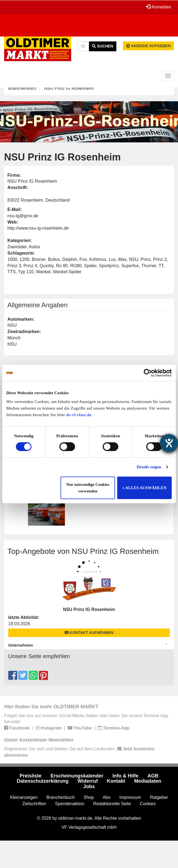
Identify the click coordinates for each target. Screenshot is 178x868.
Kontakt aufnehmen (89, 633)
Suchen (103, 46)
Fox (83, 259)
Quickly (46, 266)
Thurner (149, 266)
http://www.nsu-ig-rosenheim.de (38, 228)
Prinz (145, 259)
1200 (24, 259)
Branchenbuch (22, 88)
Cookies (148, 804)
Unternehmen (21, 645)
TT (161, 266)
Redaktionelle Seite (112, 804)
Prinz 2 (160, 259)
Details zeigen (149, 467)
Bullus (54, 259)
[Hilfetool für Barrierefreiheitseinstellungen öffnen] (169, 443)
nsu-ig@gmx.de (23, 216)
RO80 (76, 266)
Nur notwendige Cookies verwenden (88, 488)
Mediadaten (148, 781)
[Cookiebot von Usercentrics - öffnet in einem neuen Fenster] (148, 373)
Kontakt (116, 781)
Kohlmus (98, 259)
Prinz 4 (30, 266)
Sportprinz (109, 266)
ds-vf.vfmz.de (79, 415)
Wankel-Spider (67, 272)
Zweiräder (17, 247)
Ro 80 (62, 266)
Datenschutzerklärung (43, 781)
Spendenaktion (70, 804)
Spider (90, 266)
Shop (89, 797)
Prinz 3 (14, 266)
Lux (112, 259)
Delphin (70, 259)
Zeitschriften (34, 804)
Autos (34, 247)
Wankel (43, 272)
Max (122, 259)
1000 (12, 259)
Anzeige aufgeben (148, 46)
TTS (12, 272)
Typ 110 (26, 272)
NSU (134, 259)
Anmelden (159, 7)
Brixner (39, 259)
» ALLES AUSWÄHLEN (144, 488)
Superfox (130, 266)
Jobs (89, 787)
